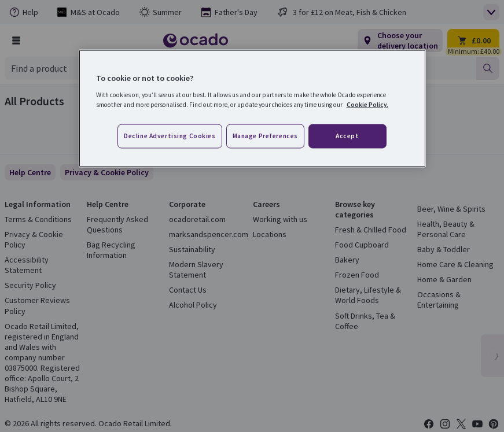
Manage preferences (265, 135)
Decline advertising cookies (170, 135)
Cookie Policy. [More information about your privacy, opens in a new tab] (367, 104)
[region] (252, 109)
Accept (347, 135)
